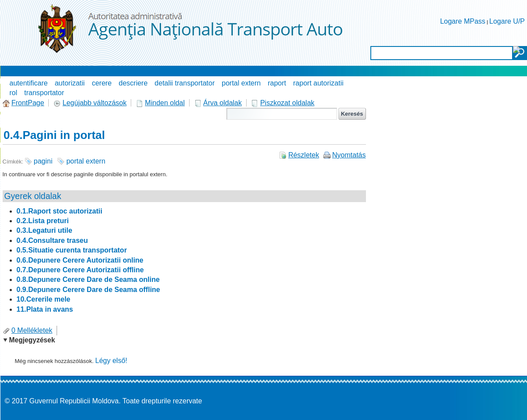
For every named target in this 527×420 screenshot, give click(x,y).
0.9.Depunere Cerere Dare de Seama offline (88, 290)
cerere (102, 83)
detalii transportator (185, 83)
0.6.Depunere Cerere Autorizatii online (80, 260)
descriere (133, 83)
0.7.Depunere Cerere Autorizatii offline (80, 270)
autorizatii (70, 83)
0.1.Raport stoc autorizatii (60, 211)
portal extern (241, 83)
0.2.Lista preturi (43, 221)
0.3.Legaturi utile (45, 230)
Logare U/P (507, 21)
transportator (44, 93)
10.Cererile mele (44, 299)
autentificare (29, 83)
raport (277, 83)
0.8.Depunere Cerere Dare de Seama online (88, 279)
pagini (43, 161)
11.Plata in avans (45, 309)
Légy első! (111, 361)
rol (14, 93)
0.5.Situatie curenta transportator (72, 250)
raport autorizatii (318, 83)
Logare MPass (463, 21)
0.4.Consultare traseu (52, 240)
